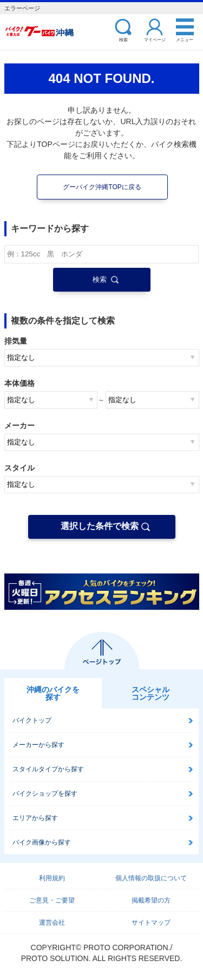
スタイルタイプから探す (48, 769)
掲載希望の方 (151, 900)
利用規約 (52, 878)
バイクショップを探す (45, 794)
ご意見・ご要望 (52, 900)
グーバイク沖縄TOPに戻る (102, 187)
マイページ (155, 39)
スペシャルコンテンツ (150, 693)
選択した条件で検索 (100, 526)
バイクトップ (32, 720)
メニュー (185, 39)
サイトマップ (151, 923)
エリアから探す (35, 818)
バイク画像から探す (42, 842)
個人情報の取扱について (151, 878)
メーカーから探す (38, 745)
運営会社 (52, 923)
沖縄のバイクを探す (53, 693)
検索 (123, 39)
